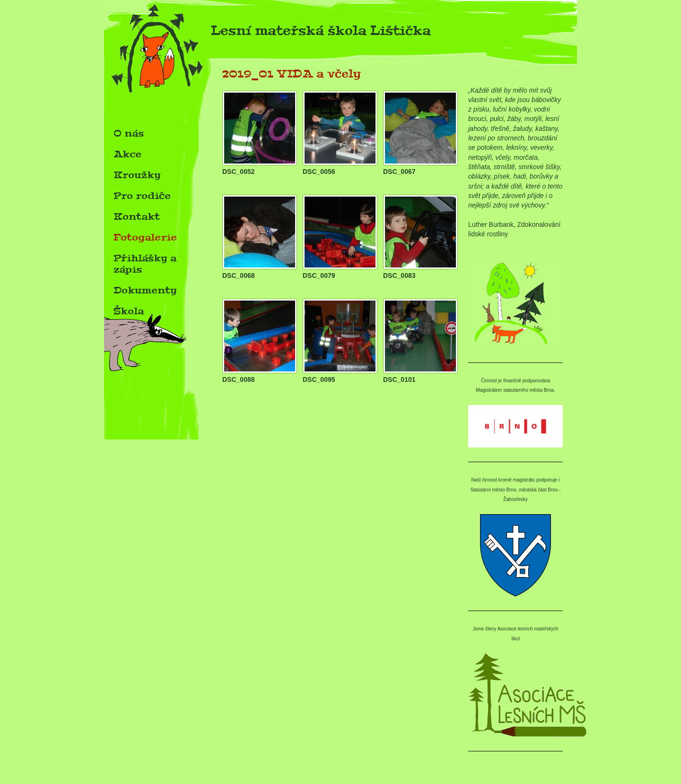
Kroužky (137, 175)
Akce (127, 154)
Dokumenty (145, 290)
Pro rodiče (142, 196)
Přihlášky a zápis (145, 264)
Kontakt (137, 216)
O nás (129, 133)
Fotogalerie (145, 237)
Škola (129, 311)
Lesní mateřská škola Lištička (267, 33)
